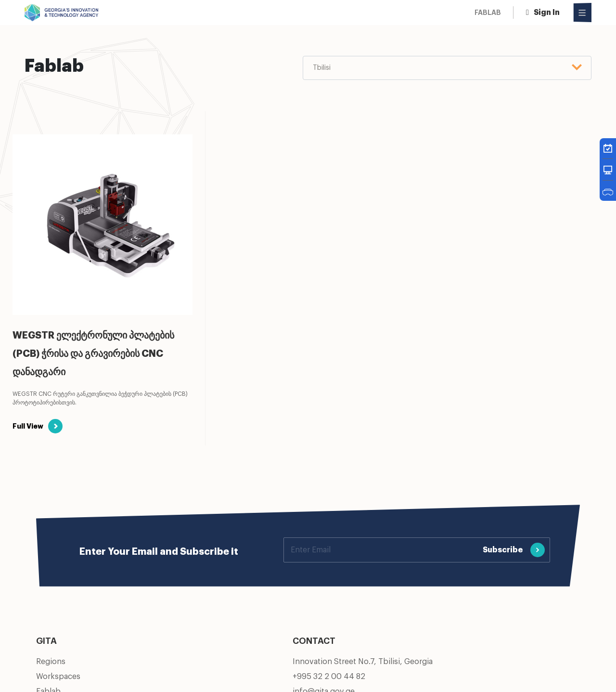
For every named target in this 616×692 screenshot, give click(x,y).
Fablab (488, 13)
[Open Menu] (583, 13)
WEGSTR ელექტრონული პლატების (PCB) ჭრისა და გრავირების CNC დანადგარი (93, 354)
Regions (51, 662)
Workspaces (58, 677)
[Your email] (381, 550)
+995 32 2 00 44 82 (329, 677)
